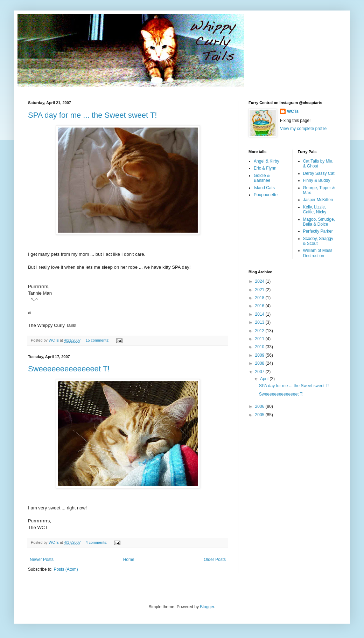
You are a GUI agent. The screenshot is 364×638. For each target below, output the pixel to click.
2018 (260, 298)
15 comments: (98, 340)
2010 (260, 347)
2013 (260, 322)
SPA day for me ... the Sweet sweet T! (92, 115)
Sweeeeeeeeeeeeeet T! (69, 369)
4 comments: (97, 542)
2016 (260, 306)
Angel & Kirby (267, 161)
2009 (260, 355)
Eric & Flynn (265, 168)
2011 (260, 339)
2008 (260, 363)
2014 (260, 314)
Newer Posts (42, 560)
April (265, 379)
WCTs (293, 111)
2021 (260, 290)
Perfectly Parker (318, 231)
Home (129, 560)
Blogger (207, 607)
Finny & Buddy (317, 180)
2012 (260, 331)
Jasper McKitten (318, 200)
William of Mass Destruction (318, 253)
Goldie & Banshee (262, 178)
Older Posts (215, 560)
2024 (260, 281)
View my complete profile (303, 129)
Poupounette (266, 195)
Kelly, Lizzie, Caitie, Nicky (315, 210)
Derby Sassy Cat (319, 173)
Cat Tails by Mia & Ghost (318, 164)
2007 (260, 372)
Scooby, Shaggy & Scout (318, 241)
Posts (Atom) (66, 569)
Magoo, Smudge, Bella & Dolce (319, 222)
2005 (260, 415)
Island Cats (264, 188)
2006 (260, 406)
